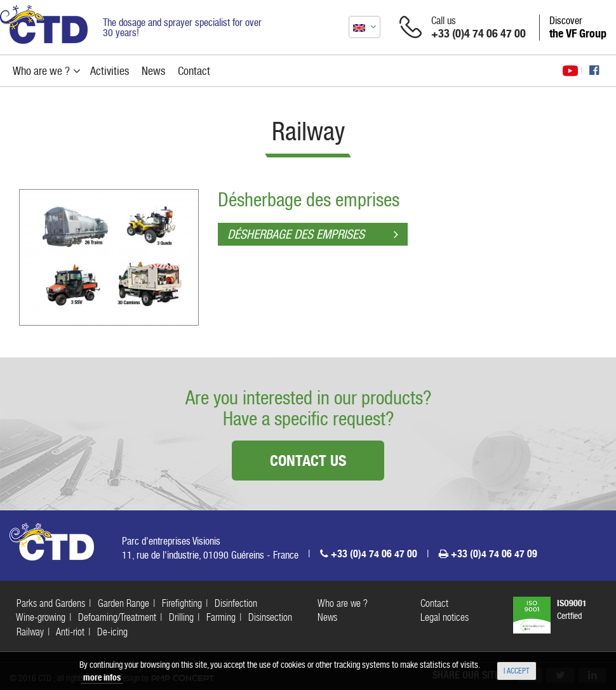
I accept (517, 671)
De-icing (112, 632)
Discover (578, 27)
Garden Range (124, 603)
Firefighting (182, 603)
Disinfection (236, 603)
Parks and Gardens (51, 603)
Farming (221, 617)
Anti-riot (70, 632)
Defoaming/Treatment (117, 617)
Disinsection (270, 617)
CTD (44, 24)
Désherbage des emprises (309, 200)
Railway (30, 632)
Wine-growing (41, 617)
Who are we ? (343, 603)
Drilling (181, 617)
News (327, 617)
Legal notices (445, 617)
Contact (434, 603)
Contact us (308, 461)
